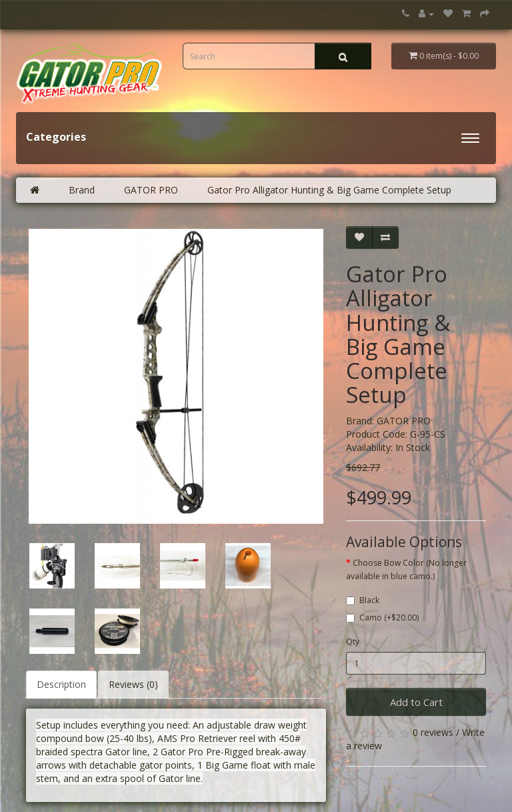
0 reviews (433, 732)
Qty (353, 642)
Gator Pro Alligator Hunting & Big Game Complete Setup (329, 190)
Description (61, 684)
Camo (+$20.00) (382, 618)
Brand (82, 190)
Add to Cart (416, 702)
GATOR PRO (151, 190)
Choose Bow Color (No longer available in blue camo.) (406, 569)
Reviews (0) (133, 684)
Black (363, 600)
